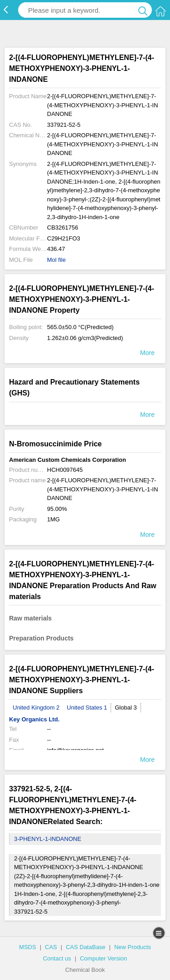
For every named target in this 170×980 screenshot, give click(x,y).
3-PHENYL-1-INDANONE (48, 839)
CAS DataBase (85, 947)
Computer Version (103, 958)
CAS (51, 947)
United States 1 (87, 707)
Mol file (56, 260)
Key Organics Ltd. (34, 719)
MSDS (28, 947)
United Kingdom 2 (36, 707)
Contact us (57, 958)
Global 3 (126, 707)
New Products (133, 947)
